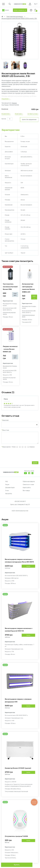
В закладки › (19, 114)
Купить (17, 865)
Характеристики (11, 130)
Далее (35, 464)
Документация (10, 489)
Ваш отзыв (6, 430)
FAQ (7, 483)
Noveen (14, 103)
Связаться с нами (28, 486)
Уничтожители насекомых (15, 17)
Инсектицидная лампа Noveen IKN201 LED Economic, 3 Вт (19, 19)
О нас (7, 492)
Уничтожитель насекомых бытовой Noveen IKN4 (10, 287)
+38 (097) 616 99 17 (20, 503)
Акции (7, 486)
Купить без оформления (29, 120)
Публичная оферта (29, 483)
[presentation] (18, 456)
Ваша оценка (7, 448)
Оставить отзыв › (33, 114)
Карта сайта (27, 489)
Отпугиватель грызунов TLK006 (16, 838)
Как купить (9, 495)
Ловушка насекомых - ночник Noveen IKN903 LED (10, 349)
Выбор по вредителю (19, 10)
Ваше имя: (6, 420)
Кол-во (4, 119)
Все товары (26, 492)
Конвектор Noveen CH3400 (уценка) (18, 770)
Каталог (7, 10)
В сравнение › (6, 114)
